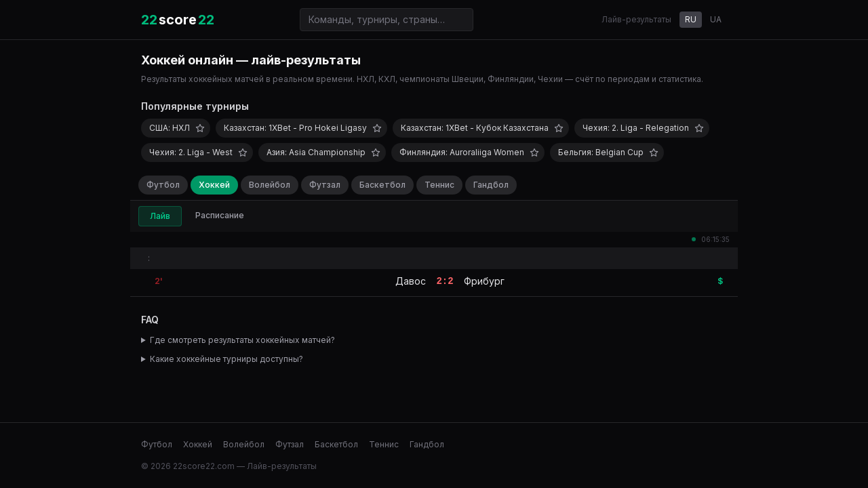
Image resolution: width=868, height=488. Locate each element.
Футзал (325, 185)
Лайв (160, 216)
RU (691, 19)
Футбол (163, 185)
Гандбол (491, 185)
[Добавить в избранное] (200, 128)
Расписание (220, 215)
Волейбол (270, 185)
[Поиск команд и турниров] (387, 20)
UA (716, 19)
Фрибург (484, 281)
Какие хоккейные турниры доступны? (226, 359)
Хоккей (214, 185)
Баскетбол (382, 185)
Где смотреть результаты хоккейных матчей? (242, 340)
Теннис (439, 185)
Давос (411, 281)
